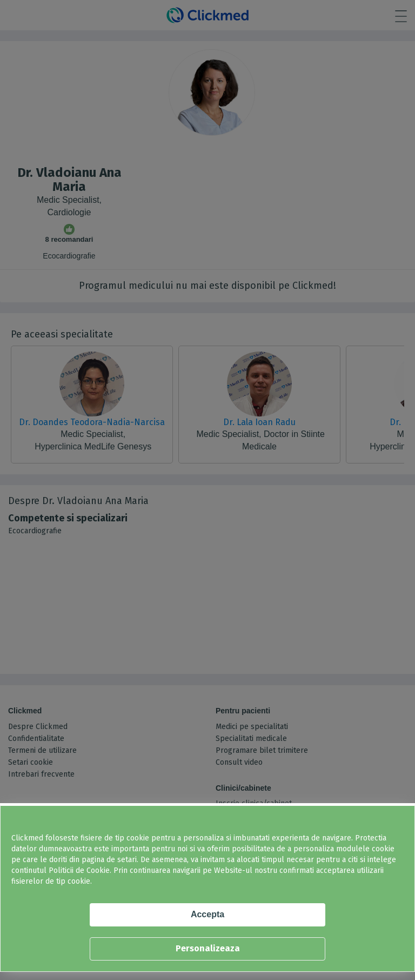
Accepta (207, 914)
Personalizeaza (208, 948)
